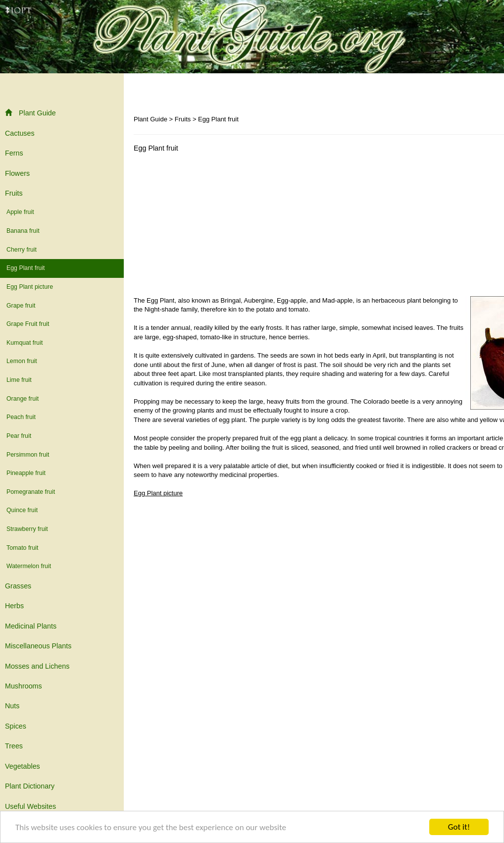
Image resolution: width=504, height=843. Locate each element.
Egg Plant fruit (26, 268)
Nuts (12, 706)
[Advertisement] (217, 227)
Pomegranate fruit (31, 492)
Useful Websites (30, 806)
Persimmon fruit (28, 455)
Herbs (14, 606)
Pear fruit (19, 436)
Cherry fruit (22, 250)
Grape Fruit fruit (28, 324)
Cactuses (20, 133)
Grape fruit (21, 306)
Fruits (14, 193)
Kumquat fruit (25, 343)
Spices (16, 726)
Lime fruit (19, 380)
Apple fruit (20, 212)
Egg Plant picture (30, 287)
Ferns (14, 153)
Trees (14, 746)
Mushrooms (24, 686)
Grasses (18, 586)
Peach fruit (21, 417)
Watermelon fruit (29, 566)
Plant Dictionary (30, 786)
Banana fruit (23, 231)
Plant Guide (30, 113)
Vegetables (23, 766)
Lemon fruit (22, 361)
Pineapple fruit (26, 473)
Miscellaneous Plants (38, 646)
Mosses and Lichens (37, 666)
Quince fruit (22, 510)
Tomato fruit (23, 548)
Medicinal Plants (31, 626)
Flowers (17, 173)
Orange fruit (23, 399)
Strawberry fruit (27, 529)
